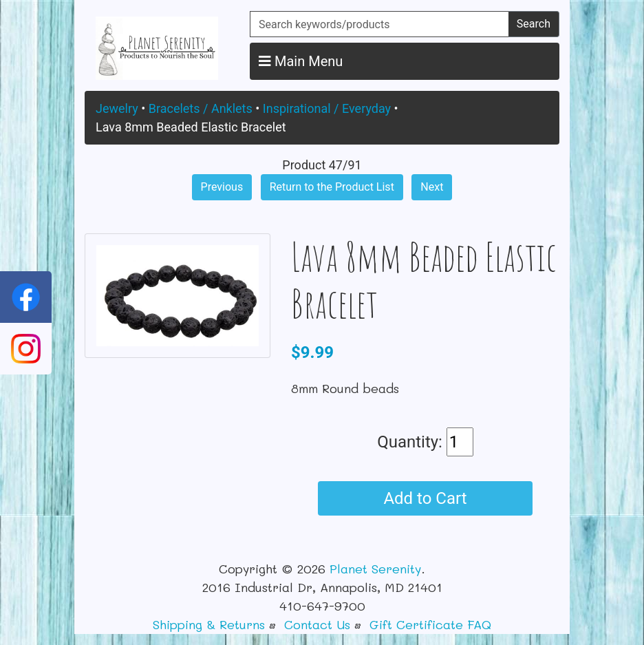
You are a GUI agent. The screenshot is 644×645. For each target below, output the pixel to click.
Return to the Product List (332, 187)
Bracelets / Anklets (201, 108)
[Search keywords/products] (379, 24)
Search (534, 24)
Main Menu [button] (301, 61)
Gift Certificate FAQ (430, 624)
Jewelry (117, 108)
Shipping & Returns (209, 624)
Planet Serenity (375, 569)
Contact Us (317, 624)
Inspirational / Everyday (327, 108)
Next (432, 187)
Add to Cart (425, 498)
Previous (222, 187)
